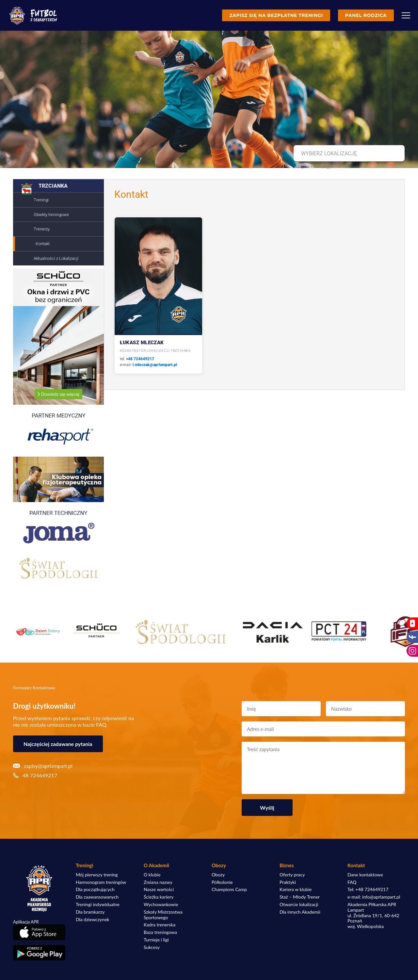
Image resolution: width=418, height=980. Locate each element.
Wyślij (267, 808)
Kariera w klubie (296, 889)
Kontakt (43, 244)
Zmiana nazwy (158, 882)
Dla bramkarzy (90, 912)
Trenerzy (42, 229)
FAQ (352, 882)
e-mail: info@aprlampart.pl (374, 897)
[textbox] (348, 154)
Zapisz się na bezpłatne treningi (276, 15)
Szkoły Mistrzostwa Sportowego (163, 915)
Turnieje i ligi (156, 940)
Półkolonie (222, 882)
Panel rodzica (366, 15)
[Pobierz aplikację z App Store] (39, 932)
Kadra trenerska (160, 925)
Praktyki (288, 882)
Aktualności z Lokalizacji (56, 258)
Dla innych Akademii (300, 912)
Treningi (41, 200)
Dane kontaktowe (365, 875)
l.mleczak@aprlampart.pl (155, 365)
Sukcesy (152, 947)
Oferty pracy (292, 875)
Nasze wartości (159, 889)
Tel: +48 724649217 (368, 889)
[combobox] (348, 154)
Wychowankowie (161, 904)
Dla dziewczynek (93, 920)
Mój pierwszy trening (97, 875)
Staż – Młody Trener (300, 897)
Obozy (218, 875)
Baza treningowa (160, 932)
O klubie (152, 875)
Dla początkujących (95, 889)
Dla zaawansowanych (97, 897)
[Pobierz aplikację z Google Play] (39, 953)
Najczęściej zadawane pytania (58, 744)
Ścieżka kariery (159, 897)
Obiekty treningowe (51, 215)
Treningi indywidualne (98, 904)
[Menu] (406, 15)
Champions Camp (229, 889)
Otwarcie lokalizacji (299, 904)
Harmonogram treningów (101, 882)
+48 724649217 (140, 359)
